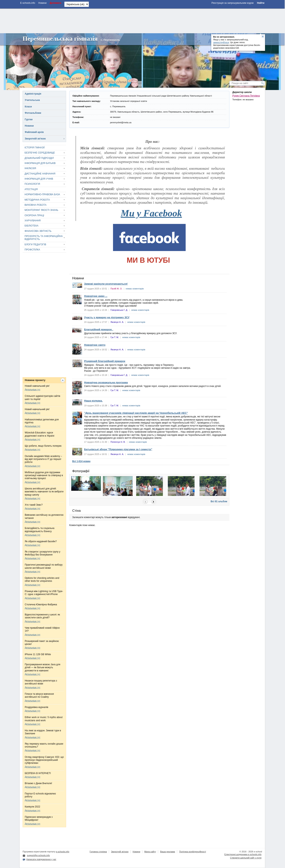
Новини (29, 126)
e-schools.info (63, 852)
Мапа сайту (150, 852)
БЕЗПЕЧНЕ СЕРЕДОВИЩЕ (40, 153)
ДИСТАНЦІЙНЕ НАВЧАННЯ (40, 174)
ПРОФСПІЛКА (32, 250)
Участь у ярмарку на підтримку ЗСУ (107, 317)
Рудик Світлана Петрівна (246, 96)
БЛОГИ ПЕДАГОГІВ (35, 244)
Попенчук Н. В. (118, 442)
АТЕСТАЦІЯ (31, 189)
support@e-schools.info (38, 855)
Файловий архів (34, 132)
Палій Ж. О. (116, 289)
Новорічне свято (95, 345)
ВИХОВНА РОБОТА (36, 205)
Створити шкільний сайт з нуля (246, 858)
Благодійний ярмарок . (99, 329)
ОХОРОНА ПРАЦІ (34, 215)
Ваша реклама (168, 852)
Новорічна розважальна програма (106, 382)
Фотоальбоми (33, 113)
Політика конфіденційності (192, 852)
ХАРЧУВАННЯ (33, 221)
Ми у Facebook (151, 213)
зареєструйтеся (221, 42)
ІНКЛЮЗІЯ (30, 168)
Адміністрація (33, 94)
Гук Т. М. (115, 337)
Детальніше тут (33, 389)
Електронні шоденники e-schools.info (243, 854)
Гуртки (29, 119)
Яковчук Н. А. (117, 322)
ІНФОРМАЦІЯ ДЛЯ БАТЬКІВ (40, 163)
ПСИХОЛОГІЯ (32, 184)
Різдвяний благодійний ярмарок (105, 361)
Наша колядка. (93, 401)
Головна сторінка (98, 852)
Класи (28, 107)
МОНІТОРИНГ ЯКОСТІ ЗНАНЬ (41, 210)
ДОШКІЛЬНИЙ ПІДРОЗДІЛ (39, 158)
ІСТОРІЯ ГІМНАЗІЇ (35, 148)
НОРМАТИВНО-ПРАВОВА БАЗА (42, 194)
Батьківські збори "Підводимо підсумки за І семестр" (118, 449)
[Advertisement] (142, 20)
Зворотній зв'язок (35, 139)
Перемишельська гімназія (60, 39)
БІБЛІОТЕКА (31, 226)
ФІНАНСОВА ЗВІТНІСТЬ (38, 231)
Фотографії (81, 471)
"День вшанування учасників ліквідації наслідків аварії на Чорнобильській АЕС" (136, 413)
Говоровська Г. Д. (119, 310)
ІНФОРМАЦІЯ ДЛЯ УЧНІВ (39, 179)
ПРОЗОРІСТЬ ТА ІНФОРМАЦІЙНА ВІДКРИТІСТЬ (44, 238)
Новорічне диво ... (96, 296)
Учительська (32, 100)
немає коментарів (135, 289)
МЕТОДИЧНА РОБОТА (37, 200)
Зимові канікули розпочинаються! (106, 284)
